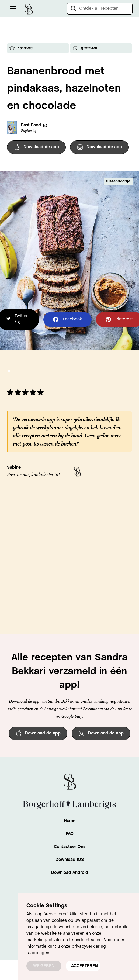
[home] (29, 8)
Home (70, 821)
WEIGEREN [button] (44, 966)
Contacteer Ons (70, 847)
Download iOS (70, 860)
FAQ (70, 834)
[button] (12, 9)
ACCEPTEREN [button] (84, 966)
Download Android (70, 873)
